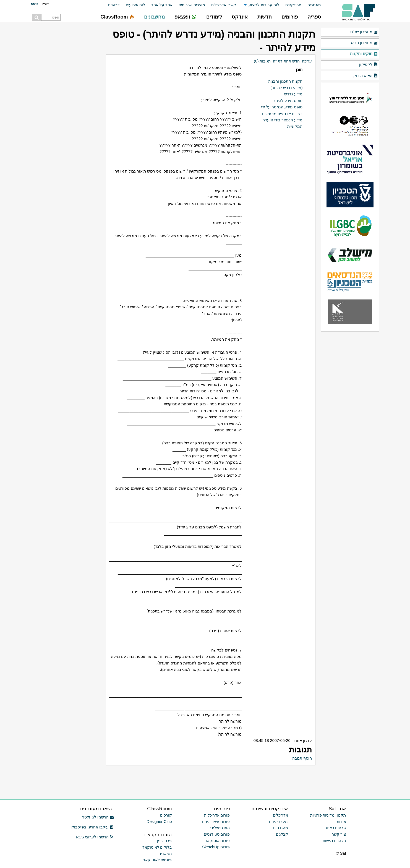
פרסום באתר (335, 828)
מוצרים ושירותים (192, 5)
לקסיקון (368, 65)
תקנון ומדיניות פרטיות (328, 815)
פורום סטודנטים (217, 834)
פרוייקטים (293, 5)
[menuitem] (311, 5)
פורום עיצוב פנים (216, 822)
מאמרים (314, 5)
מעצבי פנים (279, 822)
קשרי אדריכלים (224, 5)
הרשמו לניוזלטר (98, 817)
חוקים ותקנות (364, 54)
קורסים (166, 815)
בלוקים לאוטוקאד (157, 847)
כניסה (35, 4)
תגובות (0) (262, 61)
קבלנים (282, 834)
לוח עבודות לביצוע (264, 5)
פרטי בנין (164, 841)
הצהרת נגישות (334, 841)
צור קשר (339, 834)
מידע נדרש (293, 94)
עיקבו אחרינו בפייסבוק (93, 827)
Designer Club (159, 822)
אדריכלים (280, 815)
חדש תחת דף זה (286, 61)
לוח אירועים (135, 5)
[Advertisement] (251, 778)
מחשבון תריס (364, 43)
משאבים (165, 854)
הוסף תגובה (302, 758)
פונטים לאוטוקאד (157, 860)
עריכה (307, 61)
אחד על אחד (162, 5)
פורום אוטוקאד (217, 841)
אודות (341, 822)
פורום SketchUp (216, 847)
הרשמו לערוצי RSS (95, 837)
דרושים (114, 5)
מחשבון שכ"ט (364, 32)
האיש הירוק (365, 76)
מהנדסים (281, 828)
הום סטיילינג (220, 828)
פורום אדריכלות (217, 815)
